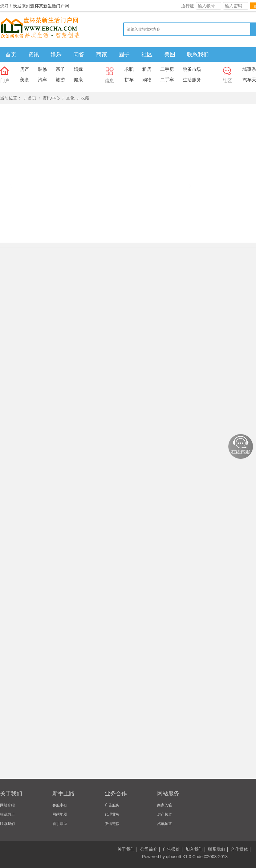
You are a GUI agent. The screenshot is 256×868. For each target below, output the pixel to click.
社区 (147, 55)
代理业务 (112, 814)
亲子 (60, 69)
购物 (147, 80)
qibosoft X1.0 (179, 857)
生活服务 (192, 80)
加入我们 (194, 849)
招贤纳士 (7, 814)
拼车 (129, 80)
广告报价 (171, 849)
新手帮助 (60, 824)
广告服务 (112, 805)
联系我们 (198, 55)
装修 (43, 69)
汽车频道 (165, 824)
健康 (78, 80)
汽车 (43, 80)
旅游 (60, 80)
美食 (25, 80)
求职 (129, 69)
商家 (102, 55)
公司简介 (149, 849)
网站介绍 (7, 805)
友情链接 (112, 824)
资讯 (34, 55)
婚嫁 (78, 69)
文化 (70, 98)
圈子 (124, 55)
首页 (11, 55)
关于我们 (126, 849)
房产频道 (165, 814)
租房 (147, 69)
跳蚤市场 (192, 69)
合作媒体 (239, 849)
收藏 (85, 98)
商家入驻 (165, 805)
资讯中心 (51, 98)
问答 (79, 55)
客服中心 (60, 805)
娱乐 (56, 55)
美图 (170, 55)
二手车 (167, 80)
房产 (25, 69)
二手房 (167, 69)
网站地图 (60, 814)
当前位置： (11, 98)
